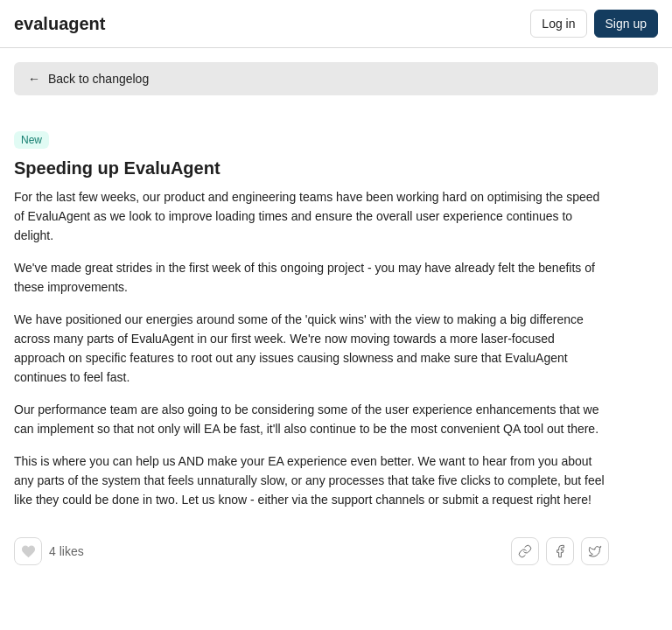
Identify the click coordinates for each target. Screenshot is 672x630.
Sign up (626, 24)
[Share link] (525, 551)
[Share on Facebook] (560, 551)
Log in (558, 24)
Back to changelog (88, 79)
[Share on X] (595, 551)
